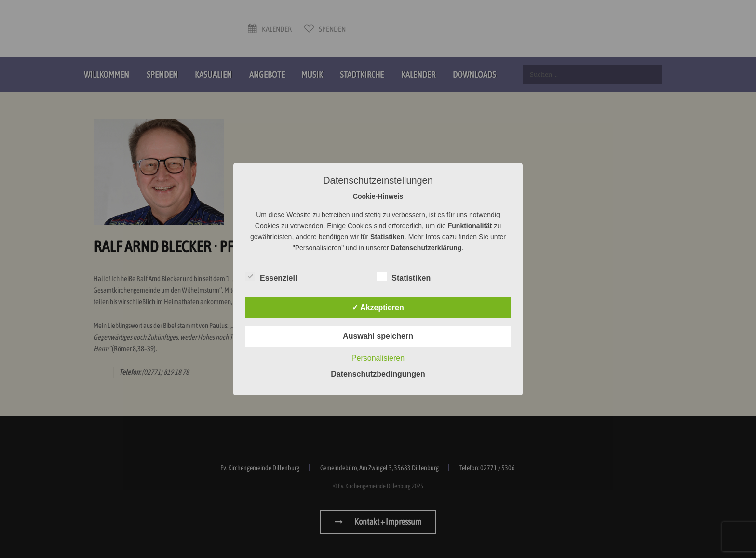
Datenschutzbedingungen (378, 374)
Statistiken (404, 276)
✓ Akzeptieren (378, 307)
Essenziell (271, 276)
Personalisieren (378, 358)
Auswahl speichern (378, 336)
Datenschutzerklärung (426, 248)
